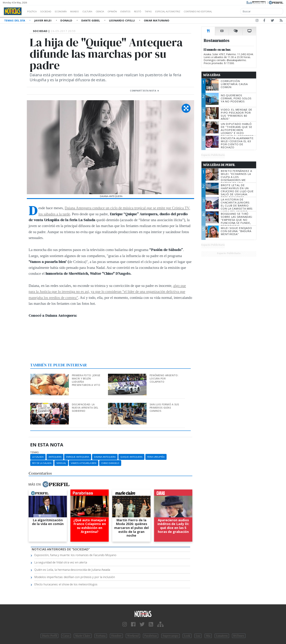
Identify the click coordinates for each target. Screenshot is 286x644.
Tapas (169, 11)
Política (33, 11)
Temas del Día (15, 20)
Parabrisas (151, 636)
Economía (67, 11)
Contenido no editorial (228, 11)
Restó (156, 11)
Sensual (61, 463)
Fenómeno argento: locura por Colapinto (164, 378)
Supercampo (171, 636)
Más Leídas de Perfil (219, 165)
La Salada (38, 457)
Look (187, 636)
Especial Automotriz (192, 11)
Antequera (55, 457)
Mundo (83, 11)
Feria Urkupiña (156, 457)
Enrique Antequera (78, 457)
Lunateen (222, 636)
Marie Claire (83, 636)
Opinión (127, 11)
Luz (198, 636)
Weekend (133, 636)
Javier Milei (43, 20)
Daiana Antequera (105, 457)
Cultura (98, 11)
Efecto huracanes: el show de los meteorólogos (66, 584)
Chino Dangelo (110, 463)
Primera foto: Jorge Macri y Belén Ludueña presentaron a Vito (86, 380)
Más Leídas (212, 75)
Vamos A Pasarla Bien (84, 463)
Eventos (142, 11)
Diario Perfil (49, 636)
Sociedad (50, 11)
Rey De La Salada (42, 463)
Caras (66, 636)
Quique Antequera (131, 457)
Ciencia (112, 11)
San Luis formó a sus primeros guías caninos (164, 408)
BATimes (239, 636)
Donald (67, 20)
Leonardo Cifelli (122, 20)
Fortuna (101, 636)
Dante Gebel (91, 20)
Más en (49, 484)
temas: (35, 452)
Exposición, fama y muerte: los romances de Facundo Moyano (75, 555)
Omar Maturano (157, 20)
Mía (208, 636)
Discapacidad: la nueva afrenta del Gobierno (85, 408)
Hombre (116, 636)
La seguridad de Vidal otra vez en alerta (61, 562)
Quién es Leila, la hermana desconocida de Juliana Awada (72, 570)
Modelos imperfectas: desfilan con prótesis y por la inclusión (75, 577)
